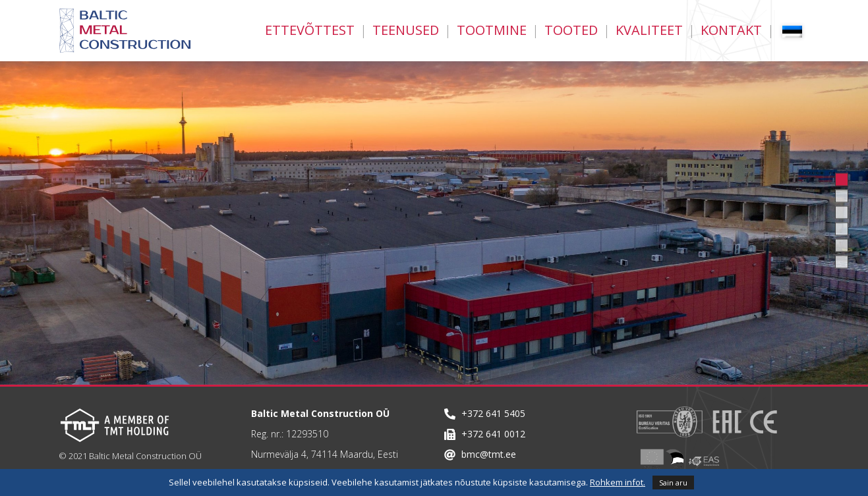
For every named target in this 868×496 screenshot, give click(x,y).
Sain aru (673, 482)
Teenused (406, 30)
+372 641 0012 (493, 434)
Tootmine (492, 30)
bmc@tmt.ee (489, 454)
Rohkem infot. (618, 482)
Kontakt (731, 30)
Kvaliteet (649, 30)
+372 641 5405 (493, 413)
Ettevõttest (310, 30)
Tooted (571, 30)
